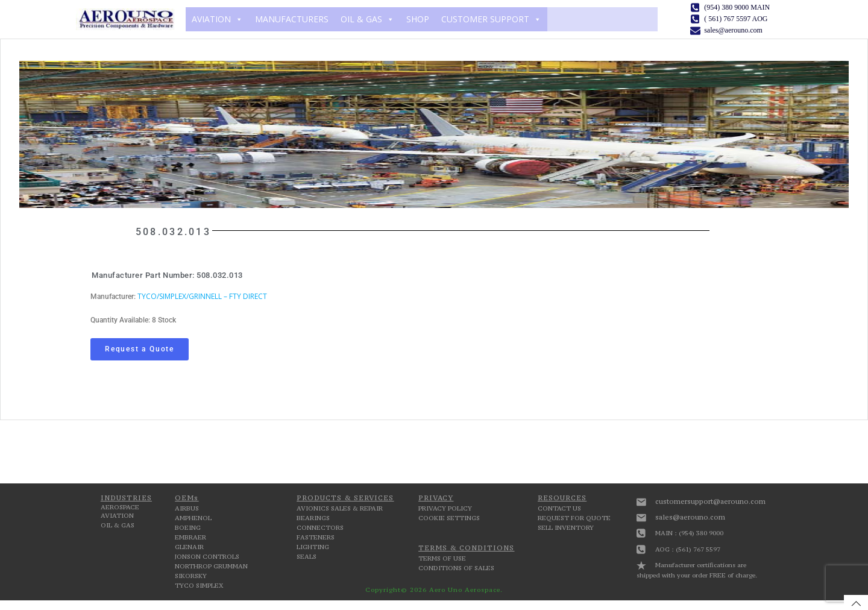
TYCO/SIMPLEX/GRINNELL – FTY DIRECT (202, 296)
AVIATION (217, 19)
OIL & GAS (367, 19)
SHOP (418, 19)
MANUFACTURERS (292, 19)
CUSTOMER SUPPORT (491, 19)
